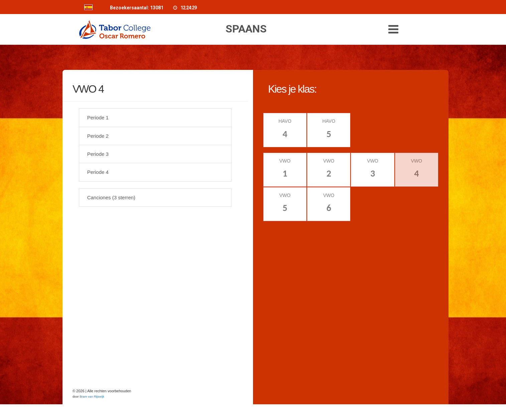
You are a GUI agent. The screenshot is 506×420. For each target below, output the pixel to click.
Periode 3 (98, 154)
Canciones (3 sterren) (111, 197)
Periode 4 (98, 172)
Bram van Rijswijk (92, 397)
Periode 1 (98, 118)
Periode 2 (98, 136)
